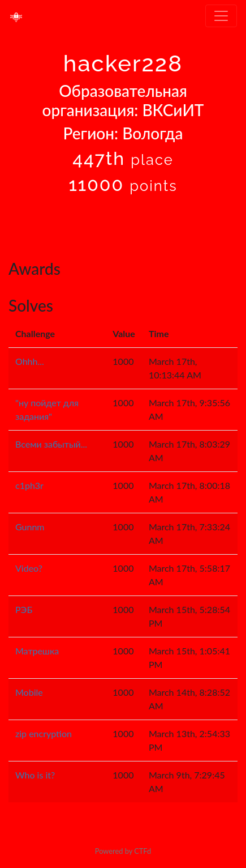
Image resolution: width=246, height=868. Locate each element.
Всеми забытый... (51, 444)
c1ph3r (29, 485)
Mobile (29, 692)
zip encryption (44, 733)
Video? (29, 568)
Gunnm (30, 527)
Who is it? (35, 775)
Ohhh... (30, 361)
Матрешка (37, 651)
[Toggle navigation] (221, 16)
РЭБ (24, 609)
